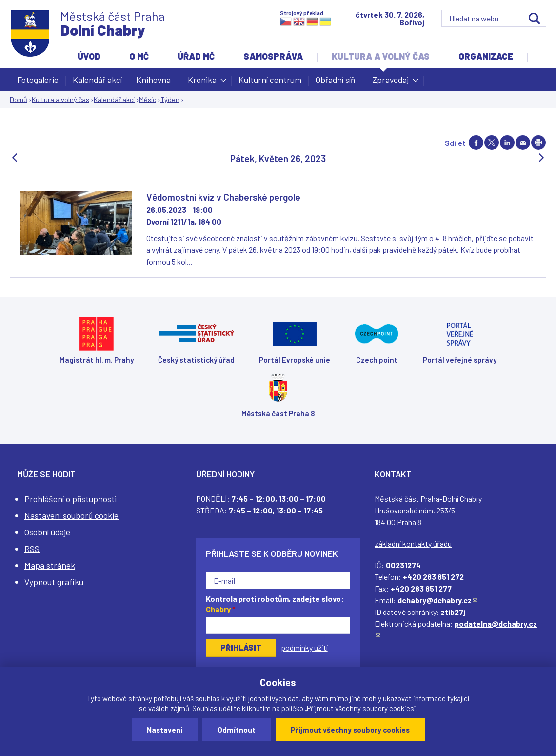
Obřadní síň (335, 80)
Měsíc (148, 99)
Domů (19, 99)
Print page (538, 143)
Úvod (89, 56)
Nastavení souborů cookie (71, 515)
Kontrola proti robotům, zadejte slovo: (275, 604)
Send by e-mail (523, 143)
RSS (32, 549)
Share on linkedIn (507, 143)
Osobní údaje (47, 532)
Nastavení (165, 730)
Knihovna (153, 80)
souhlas (208, 698)
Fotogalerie (38, 80)
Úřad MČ (196, 56)
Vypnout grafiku (54, 582)
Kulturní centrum (270, 80)
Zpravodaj (390, 82)
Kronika (202, 82)
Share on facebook (476, 143)
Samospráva (273, 56)
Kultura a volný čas (381, 56)
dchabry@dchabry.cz (437, 600)
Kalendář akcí (97, 80)
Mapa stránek (50, 565)
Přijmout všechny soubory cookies (350, 730)
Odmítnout (237, 730)
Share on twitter (492, 143)
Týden (170, 99)
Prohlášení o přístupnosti (70, 499)
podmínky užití (304, 647)
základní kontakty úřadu (413, 543)
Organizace (486, 56)
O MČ (139, 56)
